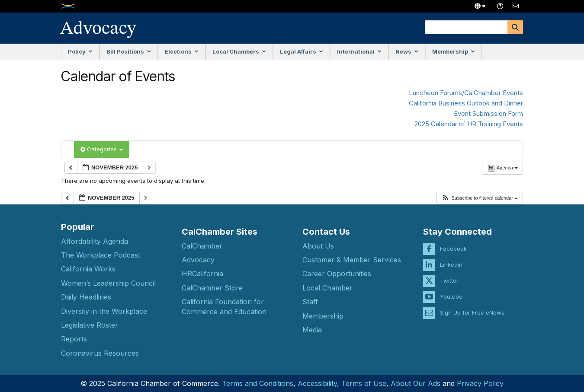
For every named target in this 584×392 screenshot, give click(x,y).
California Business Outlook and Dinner (466, 103)
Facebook (453, 244)
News (407, 51)
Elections (182, 51)
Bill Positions (129, 51)
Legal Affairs (302, 51)
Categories (102, 149)
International (359, 51)
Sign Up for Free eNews (472, 308)
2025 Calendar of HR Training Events (469, 124)
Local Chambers (239, 51)
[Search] (515, 27)
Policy (80, 51)
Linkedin (451, 260)
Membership (454, 51)
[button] (480, 198)
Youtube (451, 292)
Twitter (449, 276)
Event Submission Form (488, 113)
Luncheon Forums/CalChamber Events (466, 93)
